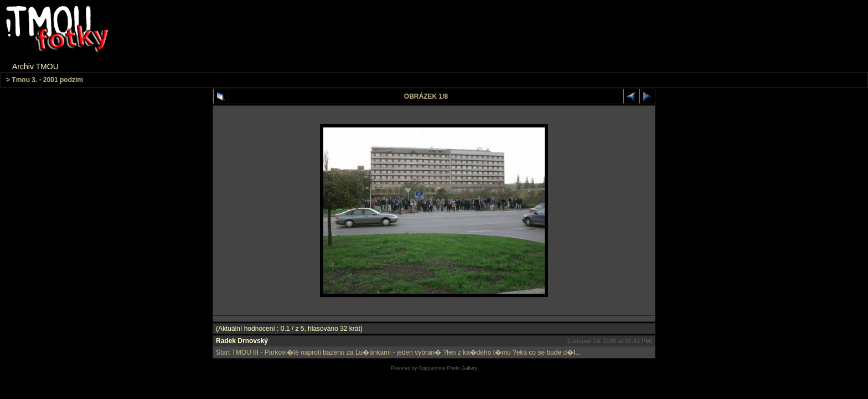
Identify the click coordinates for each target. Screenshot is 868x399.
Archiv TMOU (35, 66)
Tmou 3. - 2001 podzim (47, 80)
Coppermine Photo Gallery (448, 368)
